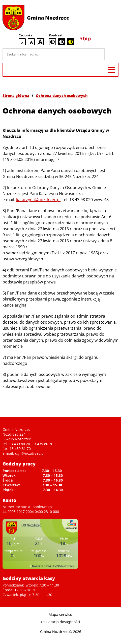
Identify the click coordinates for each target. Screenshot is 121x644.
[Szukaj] (112, 54)
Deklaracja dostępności (61, 622)
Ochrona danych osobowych (62, 96)
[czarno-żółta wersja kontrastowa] (71, 42)
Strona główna (16, 96)
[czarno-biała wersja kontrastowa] (62, 42)
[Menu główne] (111, 70)
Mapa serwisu (60, 614)
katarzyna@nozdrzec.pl (38, 200)
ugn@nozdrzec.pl (30, 453)
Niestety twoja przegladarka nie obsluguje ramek (40, 544)
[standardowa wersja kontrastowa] (52, 42)
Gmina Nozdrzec (48, 18)
